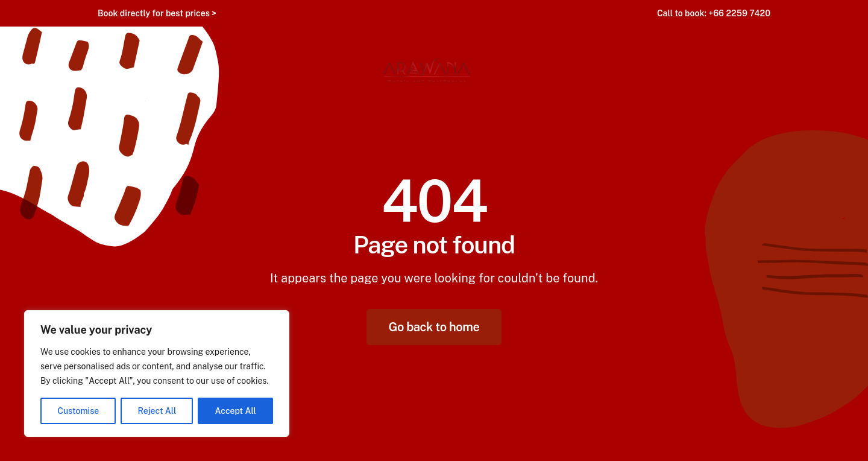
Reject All (157, 411)
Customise (78, 411)
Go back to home (434, 327)
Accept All (236, 411)
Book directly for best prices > (157, 13)
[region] (157, 374)
